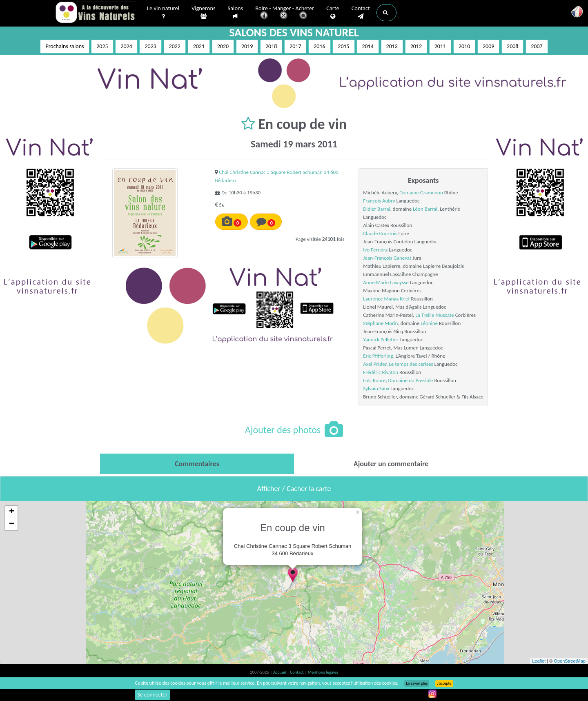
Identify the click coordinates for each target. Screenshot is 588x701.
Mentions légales (323, 672)
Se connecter (152, 695)
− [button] (12, 524)
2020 (223, 46)
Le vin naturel (163, 13)
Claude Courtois (380, 233)
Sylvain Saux (376, 388)
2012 (416, 46)
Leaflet (539, 661)
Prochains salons (65, 46)
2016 (319, 46)
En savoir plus (417, 683)
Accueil (280, 672)
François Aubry (379, 201)
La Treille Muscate (435, 315)
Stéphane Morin (380, 323)
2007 (537, 46)
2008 (512, 46)
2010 (464, 46)
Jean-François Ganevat (387, 258)
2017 (295, 46)
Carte (333, 13)
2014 (367, 46)
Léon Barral (425, 209)
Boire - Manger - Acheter (285, 13)
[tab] (197, 464)
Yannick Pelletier (381, 339)
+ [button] (12, 512)
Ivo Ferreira (375, 250)
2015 (343, 46)
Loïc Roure (374, 380)
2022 (175, 46)
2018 (271, 46)
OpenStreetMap (570, 661)
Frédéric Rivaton (381, 372)
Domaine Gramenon (421, 192)
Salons (236, 12)
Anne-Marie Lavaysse (386, 282)
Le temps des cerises (411, 364)
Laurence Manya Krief (386, 299)
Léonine (429, 323)
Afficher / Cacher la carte (294, 489)
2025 (102, 46)
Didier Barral (376, 209)
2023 (150, 46)
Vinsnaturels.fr (96, 13)
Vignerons (204, 13)
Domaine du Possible (411, 380)
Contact (361, 13)
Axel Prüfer (375, 364)
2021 (199, 46)
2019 (247, 46)
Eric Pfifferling (378, 356)
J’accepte (444, 683)
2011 (440, 46)
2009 (488, 46)
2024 (126, 46)
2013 (392, 46)
